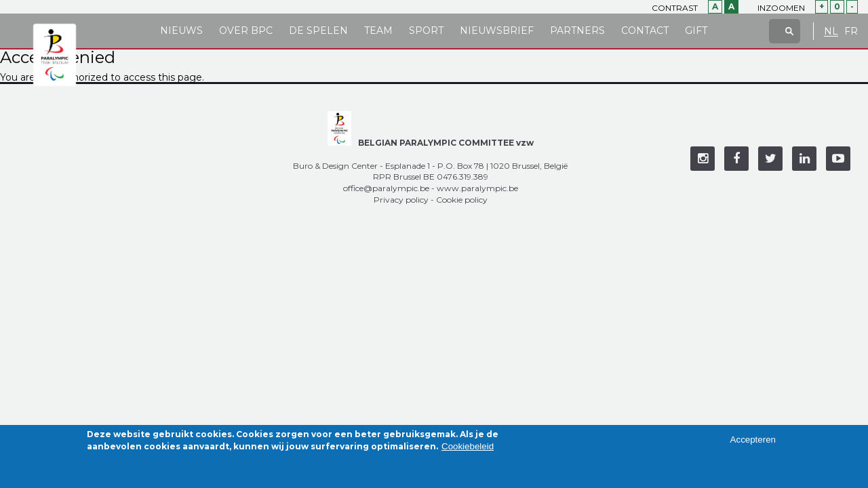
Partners (577, 30)
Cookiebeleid (468, 450)
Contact (645, 30)
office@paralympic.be (386, 188)
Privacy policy (401, 200)
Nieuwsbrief (497, 30)
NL (831, 32)
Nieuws (181, 30)
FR (851, 32)
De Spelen (318, 30)
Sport (426, 30)
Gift (696, 30)
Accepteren (753, 443)
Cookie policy (462, 200)
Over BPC (246, 30)
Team (378, 30)
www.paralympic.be (477, 188)
